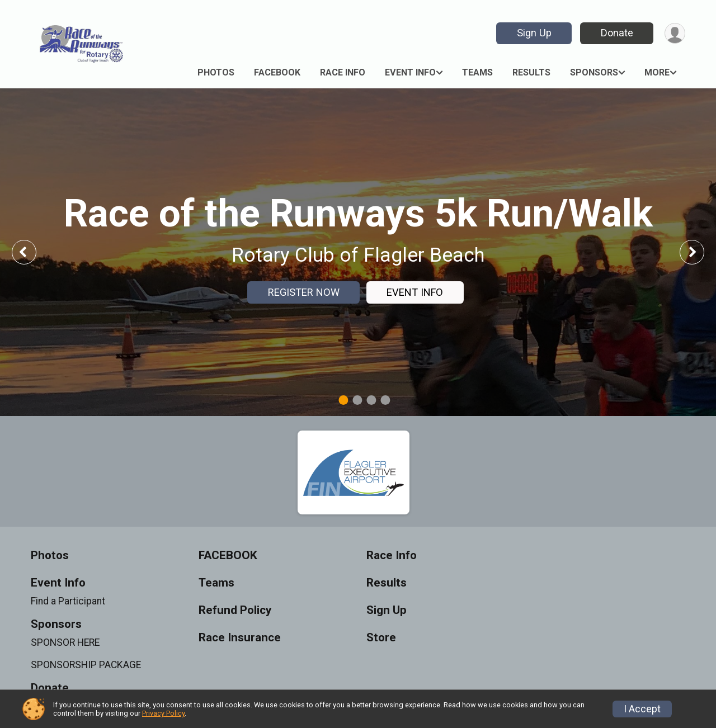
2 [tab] (357, 400)
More (657, 72)
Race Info (343, 72)
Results (531, 72)
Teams (477, 72)
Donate (617, 33)
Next (700, 252)
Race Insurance (240, 638)
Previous (32, 252)
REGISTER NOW (304, 292)
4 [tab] (385, 400)
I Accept (642, 709)
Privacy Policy (163, 713)
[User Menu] (675, 33)
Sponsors (594, 72)
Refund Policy (235, 610)
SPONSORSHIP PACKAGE (86, 665)
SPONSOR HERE (65, 642)
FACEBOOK (277, 72)
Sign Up (534, 33)
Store (381, 638)
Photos (216, 72)
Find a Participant (68, 601)
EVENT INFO (415, 292)
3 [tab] (371, 400)
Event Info (410, 72)
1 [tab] (343, 400)
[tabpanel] (358, 252)
